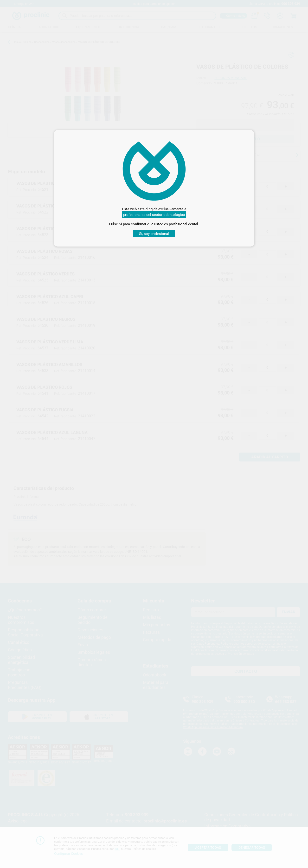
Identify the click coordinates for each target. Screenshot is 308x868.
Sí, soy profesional (154, 234)
